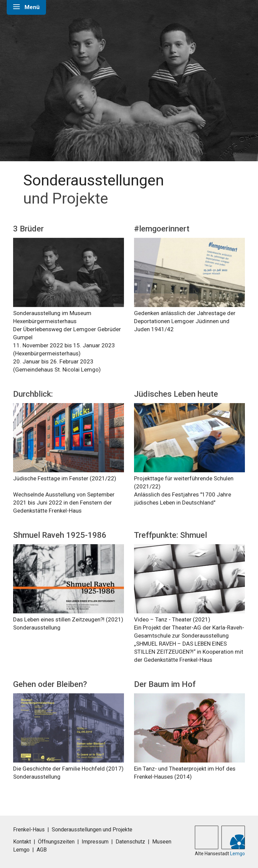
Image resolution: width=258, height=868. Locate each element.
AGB (42, 850)
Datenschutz (130, 842)
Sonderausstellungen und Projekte (92, 830)
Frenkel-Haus (29, 830)
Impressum (95, 842)
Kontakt (22, 842)
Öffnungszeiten (56, 842)
